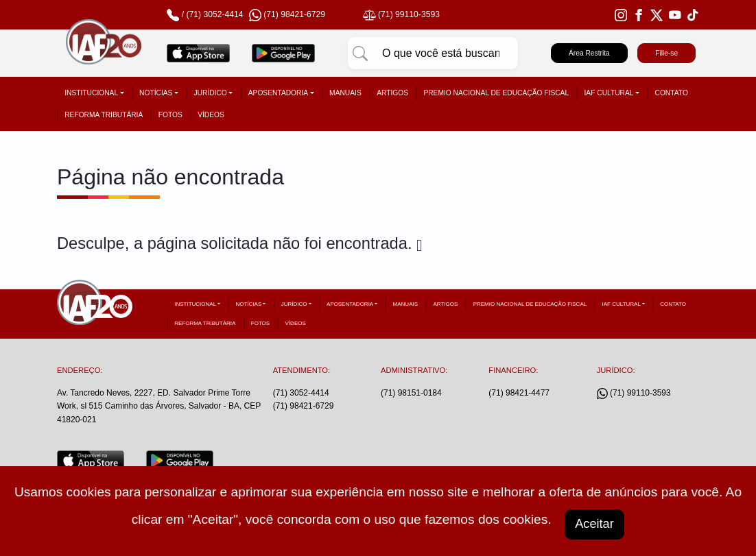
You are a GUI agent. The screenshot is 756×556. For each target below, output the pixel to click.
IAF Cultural (609, 93)
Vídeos (211, 115)
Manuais (345, 93)
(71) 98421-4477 (519, 393)
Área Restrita (589, 53)
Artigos (392, 93)
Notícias (156, 93)
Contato (672, 93)
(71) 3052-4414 (214, 14)
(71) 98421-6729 (304, 406)
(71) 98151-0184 (411, 393)
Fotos (170, 115)
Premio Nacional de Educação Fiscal (496, 93)
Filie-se (666, 53)
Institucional (91, 93)
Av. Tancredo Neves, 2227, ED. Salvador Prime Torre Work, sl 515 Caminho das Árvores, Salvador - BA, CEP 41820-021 (159, 406)
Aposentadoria (278, 93)
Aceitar (595, 523)
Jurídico (210, 93)
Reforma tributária (104, 115)
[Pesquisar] (360, 53)
